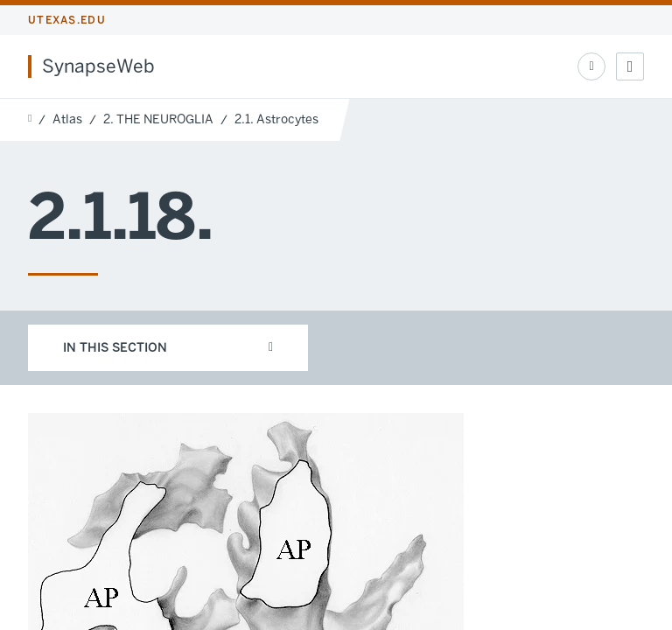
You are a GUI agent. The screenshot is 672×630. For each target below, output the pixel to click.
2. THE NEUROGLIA (158, 119)
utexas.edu (67, 20)
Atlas (67, 119)
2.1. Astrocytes (276, 119)
